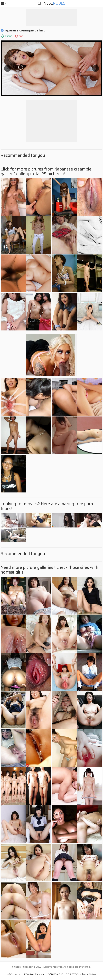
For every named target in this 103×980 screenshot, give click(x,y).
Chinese (52, 3)
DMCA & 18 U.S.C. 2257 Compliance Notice (72, 974)
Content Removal (34, 974)
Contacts (14, 974)
